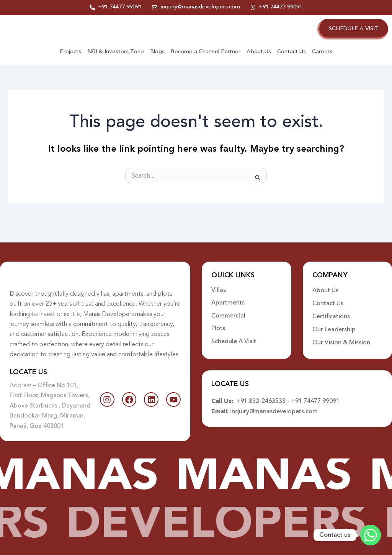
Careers (322, 60)
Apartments (228, 297)
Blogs (157, 60)
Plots (218, 323)
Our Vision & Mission (341, 336)
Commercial (228, 310)
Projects (70, 60)
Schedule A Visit (234, 336)
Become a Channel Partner (206, 60)
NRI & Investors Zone (116, 60)
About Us (259, 60)
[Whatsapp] (371, 535)
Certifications (331, 310)
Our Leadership (334, 323)
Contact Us (292, 60)
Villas (219, 284)
